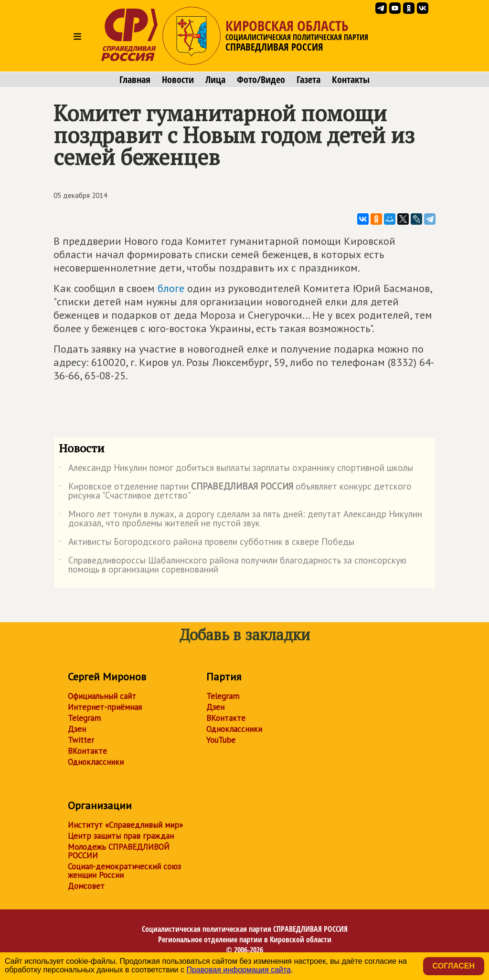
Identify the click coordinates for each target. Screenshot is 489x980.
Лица (215, 80)
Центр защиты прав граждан (121, 836)
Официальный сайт (102, 696)
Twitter (81, 740)
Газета (308, 80)
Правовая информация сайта (239, 970)
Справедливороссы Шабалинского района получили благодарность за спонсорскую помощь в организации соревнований (233, 565)
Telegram (84, 718)
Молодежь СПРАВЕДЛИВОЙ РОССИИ (119, 851)
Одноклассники (96, 762)
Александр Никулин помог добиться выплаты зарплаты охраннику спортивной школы (236, 469)
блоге (171, 288)
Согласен (454, 966)
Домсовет (86, 886)
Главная (135, 80)
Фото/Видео (261, 80)
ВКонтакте (87, 751)
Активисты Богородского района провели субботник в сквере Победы (207, 543)
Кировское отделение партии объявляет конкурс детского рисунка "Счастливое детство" (235, 491)
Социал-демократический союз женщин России (124, 871)
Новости (178, 80)
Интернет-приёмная (105, 707)
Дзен (77, 729)
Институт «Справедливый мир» (125, 825)
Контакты (351, 80)
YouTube (221, 740)
